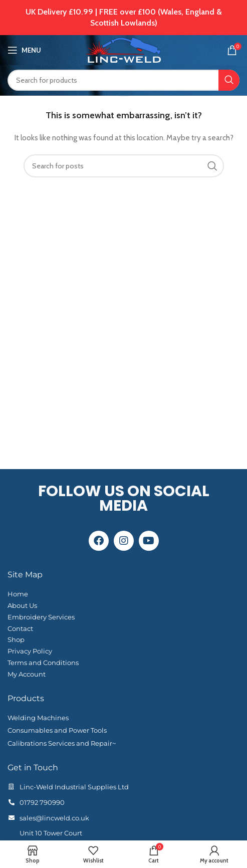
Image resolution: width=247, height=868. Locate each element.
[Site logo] (124, 49)
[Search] (124, 80)
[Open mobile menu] (24, 50)
